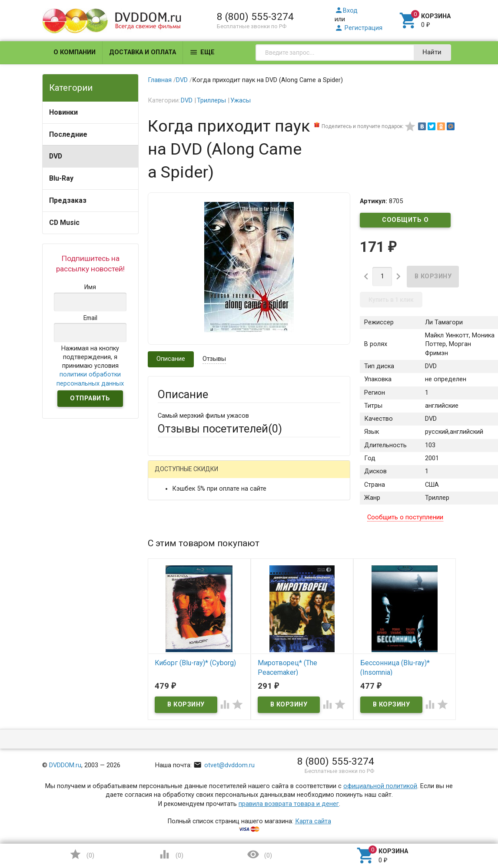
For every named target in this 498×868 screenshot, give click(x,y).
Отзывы (214, 359)
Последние (68, 134)
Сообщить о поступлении (405, 222)
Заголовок (174, 579)
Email (165, 538)
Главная (160, 80)
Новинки (63, 112)
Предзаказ (68, 200)
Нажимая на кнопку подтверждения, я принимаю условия (90, 366)
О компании (75, 52)
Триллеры (211, 101)
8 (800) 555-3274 (255, 17)
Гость (169, 474)
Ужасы (241, 101)
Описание (171, 359)
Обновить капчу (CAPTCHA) (267, 756)
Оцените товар (180, 611)
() (82, 854)
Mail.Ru (213, 475)
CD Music (64, 223)
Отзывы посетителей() (220, 429)
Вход (346, 11)
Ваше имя (172, 506)
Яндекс (319, 475)
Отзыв (167, 625)
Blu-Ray (61, 178)
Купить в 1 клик (391, 300)
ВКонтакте (266, 475)
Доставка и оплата (143, 52)
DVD (56, 156)
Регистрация (359, 28)
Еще (202, 52)
